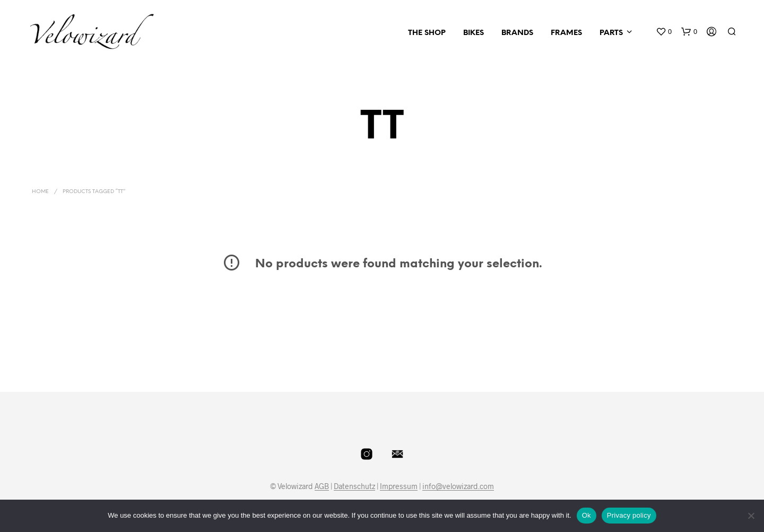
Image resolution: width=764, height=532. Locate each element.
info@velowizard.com (458, 486)
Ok (587, 515)
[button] (664, 32)
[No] (751, 516)
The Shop (427, 33)
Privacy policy (629, 515)
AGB (322, 486)
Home (40, 192)
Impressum (399, 486)
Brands (517, 33)
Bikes (474, 33)
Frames (566, 33)
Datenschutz (354, 486)
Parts (611, 33)
